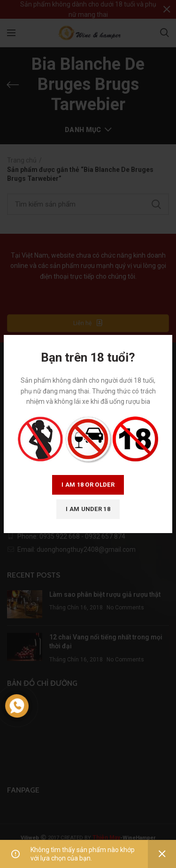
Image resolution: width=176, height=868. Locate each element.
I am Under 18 (88, 509)
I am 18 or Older (88, 485)
